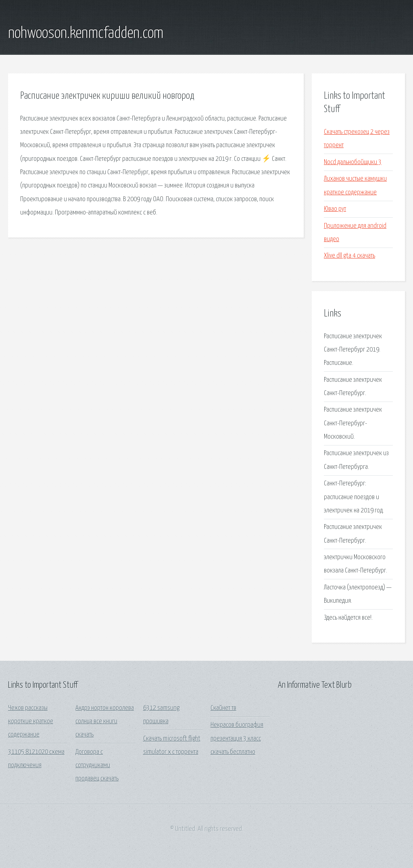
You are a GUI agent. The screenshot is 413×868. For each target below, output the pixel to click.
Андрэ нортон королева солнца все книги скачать (105, 722)
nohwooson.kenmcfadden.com (86, 33)
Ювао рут (335, 209)
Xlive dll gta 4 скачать (349, 256)
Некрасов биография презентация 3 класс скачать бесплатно (237, 739)
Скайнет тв (223, 708)
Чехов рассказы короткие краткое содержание (31, 722)
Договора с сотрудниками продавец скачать (97, 766)
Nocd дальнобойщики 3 (353, 162)
